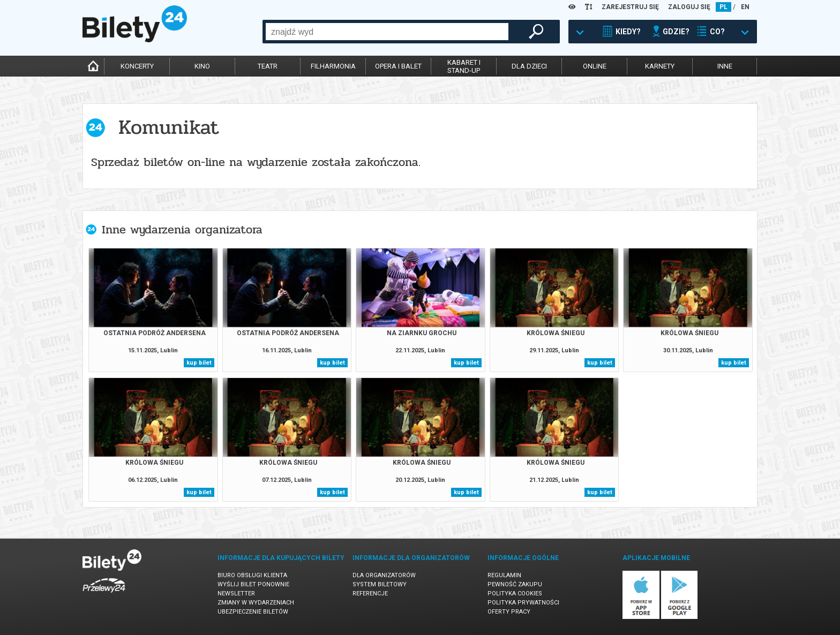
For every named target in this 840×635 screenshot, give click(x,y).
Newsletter (236, 594)
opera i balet (398, 66)
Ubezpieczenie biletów (253, 612)
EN (745, 7)
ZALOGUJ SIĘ (689, 7)
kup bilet (199, 363)
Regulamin (504, 575)
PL (723, 7)
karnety (660, 66)
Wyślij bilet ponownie (253, 584)
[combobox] (387, 32)
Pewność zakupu (515, 584)
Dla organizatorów (384, 575)
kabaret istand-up (464, 66)
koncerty (137, 66)
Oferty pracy (509, 612)
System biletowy (380, 584)
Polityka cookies (515, 594)
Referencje (370, 594)
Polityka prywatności (523, 603)
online (595, 66)
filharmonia (333, 66)
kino (202, 66)
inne (725, 66)
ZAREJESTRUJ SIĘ (630, 7)
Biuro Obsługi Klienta (252, 575)
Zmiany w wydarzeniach (256, 603)
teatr (268, 66)
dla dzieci (529, 66)
